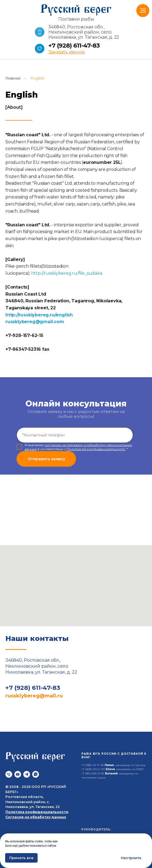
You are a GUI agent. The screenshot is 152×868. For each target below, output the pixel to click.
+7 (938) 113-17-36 (92, 765)
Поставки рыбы (76, 19)
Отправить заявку (46, 459)
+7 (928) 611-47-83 (74, 46)
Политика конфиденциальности (37, 812)
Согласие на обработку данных (36, 817)
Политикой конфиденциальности (96, 449)
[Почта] (18, 774)
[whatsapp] (36, 774)
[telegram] (27, 774)
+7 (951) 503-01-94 (93, 773)
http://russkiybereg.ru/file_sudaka (67, 273)
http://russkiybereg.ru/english (39, 315)
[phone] (75, 435)
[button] (67, 52)
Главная (13, 78)
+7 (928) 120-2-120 (93, 769)
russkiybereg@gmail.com (35, 322)
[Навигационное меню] (143, 11)
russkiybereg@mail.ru (34, 696)
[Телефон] (9, 774)
